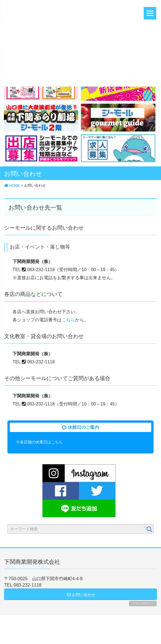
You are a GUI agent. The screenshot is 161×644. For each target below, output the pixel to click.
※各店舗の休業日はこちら (39, 442)
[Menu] (150, 13)
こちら (68, 320)
